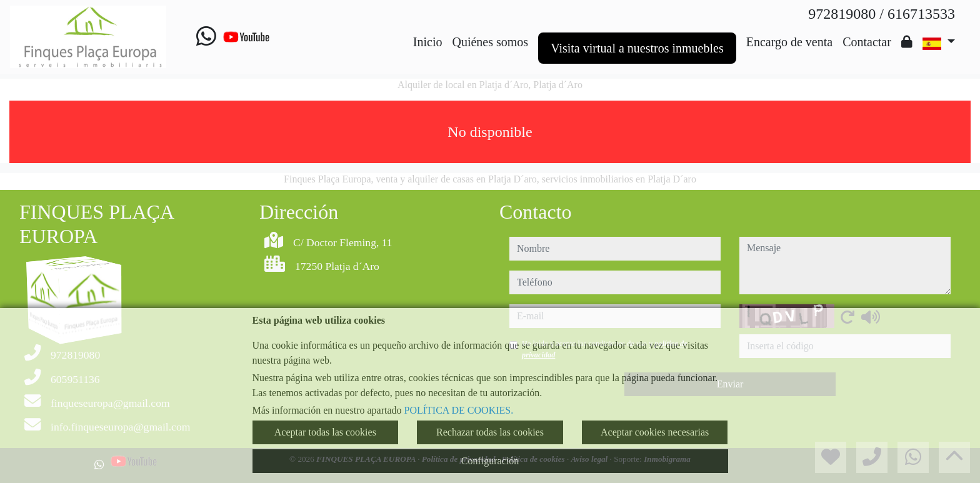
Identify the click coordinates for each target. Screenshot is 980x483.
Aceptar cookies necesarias (655, 432)
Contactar (867, 42)
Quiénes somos (490, 42)
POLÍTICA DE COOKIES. (459, 410)
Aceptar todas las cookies (325, 432)
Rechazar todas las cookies (490, 432)
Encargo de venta (789, 42)
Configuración (490, 461)
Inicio (428, 42)
